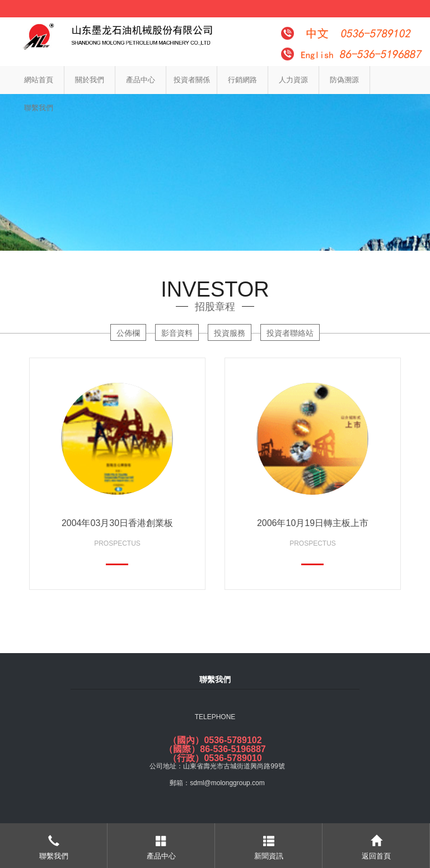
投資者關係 (192, 80)
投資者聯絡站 (290, 333)
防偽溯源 (344, 80)
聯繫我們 (39, 108)
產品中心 (141, 80)
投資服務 (230, 333)
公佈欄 (128, 333)
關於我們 (90, 80)
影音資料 (177, 333)
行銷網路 (242, 80)
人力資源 (293, 80)
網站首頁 (39, 80)
